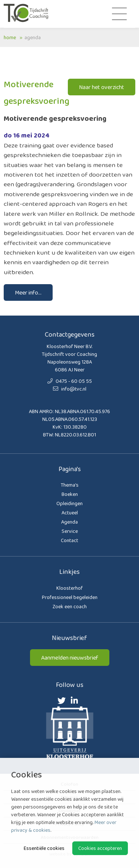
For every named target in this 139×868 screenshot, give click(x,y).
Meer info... (28, 292)
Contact (69, 540)
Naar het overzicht (102, 87)
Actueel (70, 513)
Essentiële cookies (44, 848)
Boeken (70, 494)
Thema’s (70, 485)
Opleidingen (69, 503)
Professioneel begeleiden (70, 597)
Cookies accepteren (100, 848)
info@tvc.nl (70, 389)
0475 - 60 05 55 (70, 381)
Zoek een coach (70, 606)
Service (70, 531)
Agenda (33, 37)
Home (10, 37)
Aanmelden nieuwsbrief (70, 658)
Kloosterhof (69, 588)
